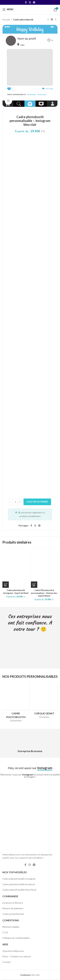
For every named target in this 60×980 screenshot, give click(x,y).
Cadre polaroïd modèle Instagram (19, 879)
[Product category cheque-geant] (44, 702)
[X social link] (30, 2)
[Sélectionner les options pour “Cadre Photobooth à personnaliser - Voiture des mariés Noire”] (34, 585)
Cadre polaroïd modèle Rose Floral (19, 890)
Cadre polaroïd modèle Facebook (19, 884)
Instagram (28, 774)
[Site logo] (30, 9)
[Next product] (56, 20)
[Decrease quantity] (11, 502)
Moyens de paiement (13, 908)
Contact (7, 962)
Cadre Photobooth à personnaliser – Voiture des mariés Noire (44, 593)
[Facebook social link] (26, 2)
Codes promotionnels (13, 914)
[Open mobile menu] (8, 10)
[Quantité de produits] (16, 502)
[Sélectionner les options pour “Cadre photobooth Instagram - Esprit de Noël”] (6, 585)
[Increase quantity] (20, 502)
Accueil (6, 19)
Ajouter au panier (37, 502)
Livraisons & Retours (13, 903)
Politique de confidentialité (16, 938)
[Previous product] (48, 20)
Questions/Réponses (13, 951)
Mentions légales (11, 927)
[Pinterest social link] (34, 2)
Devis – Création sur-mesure (17, 956)
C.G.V (5, 932)
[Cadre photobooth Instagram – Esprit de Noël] (16, 568)
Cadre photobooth (23, 19)
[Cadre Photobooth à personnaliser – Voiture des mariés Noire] (44, 568)
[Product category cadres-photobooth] (16, 704)
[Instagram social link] (30, 865)
